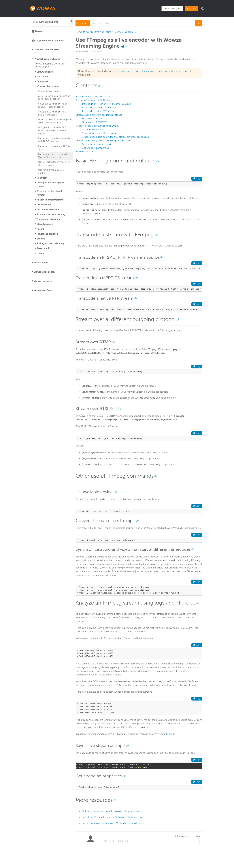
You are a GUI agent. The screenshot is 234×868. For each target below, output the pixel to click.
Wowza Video (41, 263)
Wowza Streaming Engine (47, 59)
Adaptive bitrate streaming (50, 200)
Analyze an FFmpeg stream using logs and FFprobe (103, 141)
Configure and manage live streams (50, 185)
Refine (82, 23)
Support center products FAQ (50, 40)
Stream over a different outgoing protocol (99, 115)
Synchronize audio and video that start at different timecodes (115, 137)
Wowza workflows (43, 290)
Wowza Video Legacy (44, 272)
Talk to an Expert (172, 9)
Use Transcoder (45, 205)
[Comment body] (148, 842)
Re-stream (42, 178)
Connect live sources (48, 86)
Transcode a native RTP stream (99, 111)
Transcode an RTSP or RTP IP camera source (106, 104)
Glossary (39, 31)
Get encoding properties (95, 148)
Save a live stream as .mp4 (96, 144)
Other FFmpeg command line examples (98, 126)
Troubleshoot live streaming (51, 214)
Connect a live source (49, 91)
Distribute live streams (48, 210)
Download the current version (135, 71)
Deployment (43, 81)
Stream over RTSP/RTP (94, 122)
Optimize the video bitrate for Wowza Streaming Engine (113, 811)
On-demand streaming (48, 219)
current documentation (175, 71)
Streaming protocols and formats (49, 193)
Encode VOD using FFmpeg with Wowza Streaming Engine (114, 817)
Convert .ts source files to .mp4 (99, 133)
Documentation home (47, 22)
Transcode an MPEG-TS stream (99, 108)
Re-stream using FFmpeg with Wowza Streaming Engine (113, 823)
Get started (42, 77)
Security (41, 239)
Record (41, 229)
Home (79, 32)
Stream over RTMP (92, 119)
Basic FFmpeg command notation (94, 97)
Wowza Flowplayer (43, 281)
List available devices (93, 130)
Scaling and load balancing (50, 243)
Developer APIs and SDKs (46, 50)
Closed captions (45, 224)
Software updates (46, 72)
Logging (41, 253)
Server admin (43, 248)
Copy (197, 178)
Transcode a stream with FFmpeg (94, 100)
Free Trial (192, 9)
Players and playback (47, 234)
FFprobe (171, 734)
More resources (84, 152)
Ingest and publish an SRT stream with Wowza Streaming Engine (53, 131)
